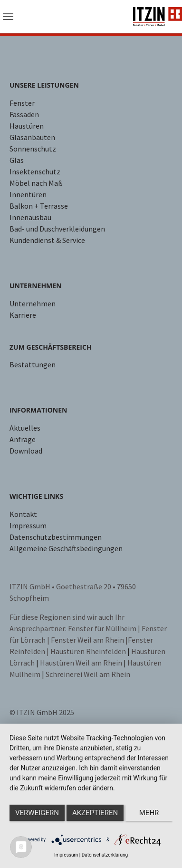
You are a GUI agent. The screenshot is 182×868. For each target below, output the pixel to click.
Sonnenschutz (33, 149)
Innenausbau (30, 217)
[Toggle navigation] (8, 17)
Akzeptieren (95, 813)
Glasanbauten (32, 137)
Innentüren (28, 194)
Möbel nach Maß (36, 183)
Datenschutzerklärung (105, 855)
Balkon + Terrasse (39, 206)
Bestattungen (33, 364)
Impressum (28, 525)
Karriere (23, 315)
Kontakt (23, 514)
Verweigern (37, 813)
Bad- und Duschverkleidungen (57, 229)
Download (26, 451)
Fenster (22, 103)
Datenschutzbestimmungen (56, 537)
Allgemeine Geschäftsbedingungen (66, 548)
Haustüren (27, 126)
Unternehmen (33, 303)
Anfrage (23, 439)
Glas (17, 160)
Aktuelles (25, 428)
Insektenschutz (35, 172)
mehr (149, 813)
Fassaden (24, 114)
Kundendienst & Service (47, 240)
